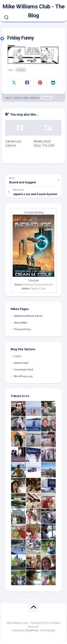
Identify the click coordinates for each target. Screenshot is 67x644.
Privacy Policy (22, 329)
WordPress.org (23, 376)
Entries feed (21, 363)
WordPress (32, 630)
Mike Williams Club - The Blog (34, 11)
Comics (46, 98)
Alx (53, 630)
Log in (18, 356)
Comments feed (23, 370)
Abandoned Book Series (28, 316)
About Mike (21, 323)
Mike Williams (32, 98)
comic (21, 70)
